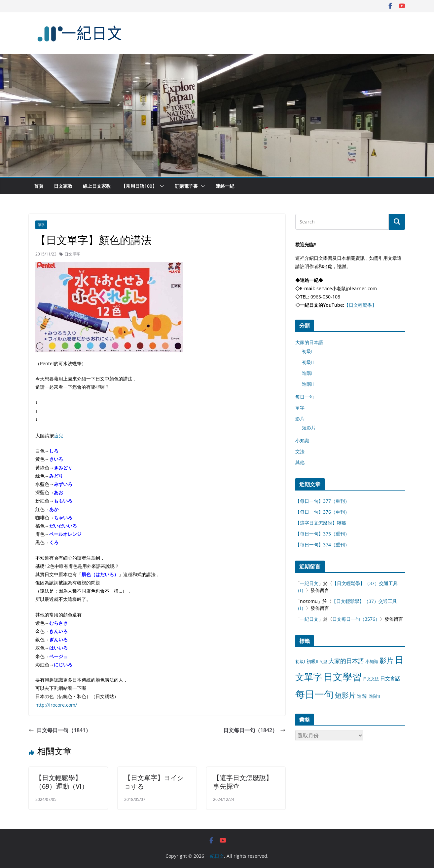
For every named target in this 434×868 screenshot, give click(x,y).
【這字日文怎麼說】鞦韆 (321, 523)
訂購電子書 (186, 186)
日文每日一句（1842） (254, 730)
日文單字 (72, 254)
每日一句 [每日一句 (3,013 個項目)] (314, 694)
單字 (41, 225)
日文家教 (63, 186)
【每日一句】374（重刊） (322, 545)
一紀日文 (309, 583)
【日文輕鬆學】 (360, 305)
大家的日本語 (309, 342)
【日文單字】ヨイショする (154, 782)
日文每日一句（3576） (356, 619)
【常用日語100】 (139, 186)
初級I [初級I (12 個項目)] (300, 661)
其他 (300, 462)
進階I (307, 373)
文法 (300, 451)
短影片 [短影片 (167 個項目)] (345, 695)
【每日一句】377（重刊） (322, 501)
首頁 (39, 186)
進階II (308, 384)
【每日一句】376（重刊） (322, 512)
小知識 (302, 440)
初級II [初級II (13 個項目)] (312, 661)
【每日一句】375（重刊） (322, 534)
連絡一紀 (225, 186)
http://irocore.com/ (56, 705)
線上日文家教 (97, 186)
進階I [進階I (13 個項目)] (362, 696)
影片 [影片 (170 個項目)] (386, 660)
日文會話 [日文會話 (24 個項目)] (390, 678)
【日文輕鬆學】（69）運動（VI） (62, 782)
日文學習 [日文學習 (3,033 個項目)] (343, 677)
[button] (161, 186)
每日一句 (305, 397)
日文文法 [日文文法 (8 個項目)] (371, 679)
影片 (300, 419)
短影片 (309, 428)
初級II (308, 362)
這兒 (58, 435)
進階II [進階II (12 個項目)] (375, 696)
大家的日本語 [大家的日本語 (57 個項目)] (346, 661)
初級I (307, 351)
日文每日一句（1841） (60, 730)
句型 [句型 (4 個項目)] (323, 662)
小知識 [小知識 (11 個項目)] (372, 661)
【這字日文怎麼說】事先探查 (243, 782)
